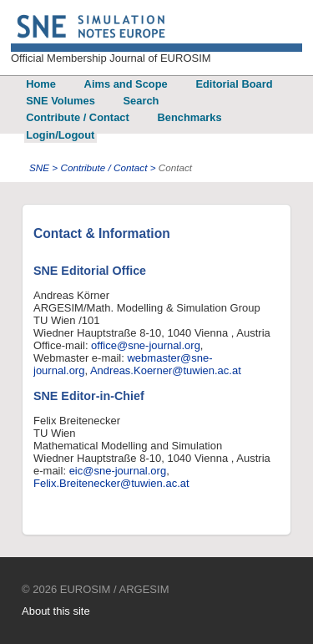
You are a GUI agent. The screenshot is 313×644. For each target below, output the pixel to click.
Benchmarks (189, 117)
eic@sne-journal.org (118, 471)
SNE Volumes (61, 101)
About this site (56, 611)
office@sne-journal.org (146, 345)
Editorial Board (234, 84)
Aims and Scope (126, 84)
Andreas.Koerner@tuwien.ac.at (166, 370)
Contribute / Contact (78, 117)
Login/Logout (60, 135)
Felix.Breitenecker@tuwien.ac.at (111, 483)
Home (41, 84)
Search (141, 101)
